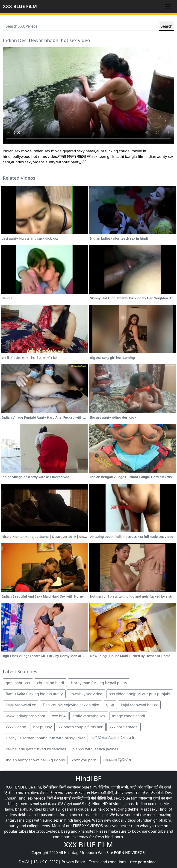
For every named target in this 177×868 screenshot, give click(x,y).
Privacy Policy (73, 862)
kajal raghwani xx (21, 705)
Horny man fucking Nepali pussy (99, 683)
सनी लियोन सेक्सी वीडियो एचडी (113, 738)
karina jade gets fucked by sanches (36, 749)
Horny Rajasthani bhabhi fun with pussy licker (45, 738)
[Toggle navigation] (168, 6)
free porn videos (144, 862)
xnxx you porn (84, 760)
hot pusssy (42, 727)
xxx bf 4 (59, 716)
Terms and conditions (108, 862)
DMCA (24, 862)
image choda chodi (129, 716)
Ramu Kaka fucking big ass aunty (34, 694)
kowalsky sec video (86, 694)
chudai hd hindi (50, 683)
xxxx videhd (16, 727)
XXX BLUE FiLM (20, 6)
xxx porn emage (124, 727)
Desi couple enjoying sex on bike (71, 705)
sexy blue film (126, 798)
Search (167, 26)
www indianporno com (25, 716)
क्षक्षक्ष (110, 705)
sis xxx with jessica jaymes (95, 749)
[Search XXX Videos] (81, 26)
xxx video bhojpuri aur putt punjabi (140, 694)
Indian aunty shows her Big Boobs (35, 760)
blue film (89, 787)
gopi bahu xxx (18, 683)
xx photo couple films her (81, 727)
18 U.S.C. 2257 (46, 862)
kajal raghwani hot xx (139, 705)
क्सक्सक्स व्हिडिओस (117, 760)
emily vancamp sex (89, 716)
